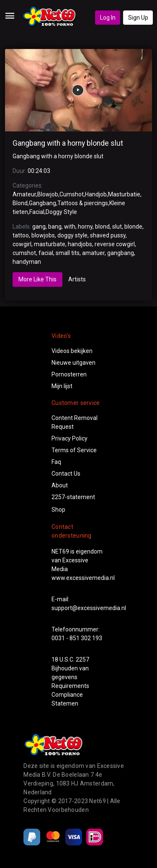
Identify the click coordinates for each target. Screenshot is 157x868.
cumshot (24, 253)
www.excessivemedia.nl (83, 578)
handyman (27, 262)
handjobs (80, 244)
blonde (133, 227)
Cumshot (72, 194)
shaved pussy (108, 235)
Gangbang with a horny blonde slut (68, 143)
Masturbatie (124, 194)
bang (55, 227)
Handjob (96, 194)
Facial (37, 212)
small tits (68, 253)
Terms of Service (74, 450)
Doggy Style (61, 212)
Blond (20, 203)
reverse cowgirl (115, 244)
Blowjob (48, 194)
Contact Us (66, 474)
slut (117, 227)
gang (39, 227)
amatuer (93, 253)
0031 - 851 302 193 (77, 638)
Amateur (24, 194)
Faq (56, 462)
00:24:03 (39, 171)
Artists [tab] (77, 279)
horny (85, 227)
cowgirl (22, 244)
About (60, 485)
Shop (58, 510)
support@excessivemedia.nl (89, 608)
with (70, 227)
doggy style (72, 235)
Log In (108, 18)
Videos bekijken (72, 351)
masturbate (50, 244)
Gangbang (42, 203)
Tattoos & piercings (83, 203)
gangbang (121, 253)
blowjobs (43, 235)
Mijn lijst (62, 386)
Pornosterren (69, 374)
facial (46, 253)
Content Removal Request (75, 422)
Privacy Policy (69, 438)
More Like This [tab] (37, 279)
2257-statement (73, 497)
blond (102, 227)
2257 (82, 659)
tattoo (21, 235)
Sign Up (138, 18)
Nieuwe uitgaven (73, 363)
